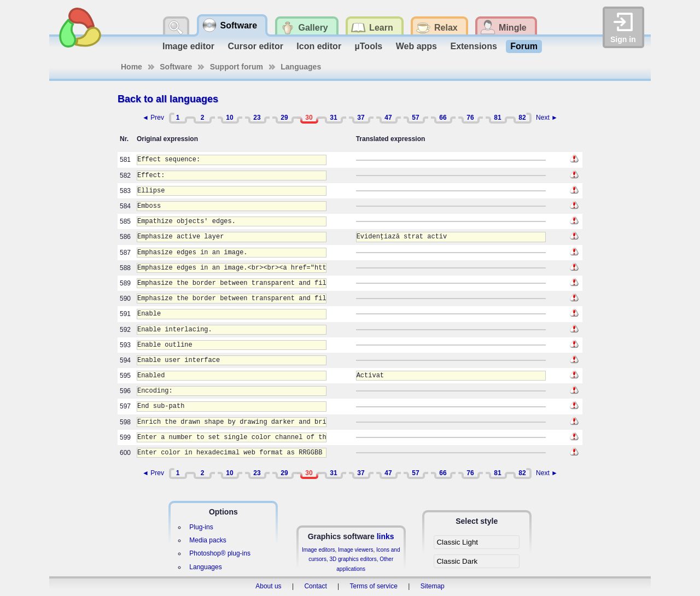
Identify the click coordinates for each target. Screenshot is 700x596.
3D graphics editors (353, 559)
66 (443, 118)
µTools (369, 46)
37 (361, 118)
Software (176, 67)
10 (229, 118)
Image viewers (355, 550)
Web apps (416, 46)
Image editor (188, 46)
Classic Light (457, 542)
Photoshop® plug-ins (220, 553)
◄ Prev (153, 118)
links (386, 536)
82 (522, 118)
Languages (301, 67)
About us (268, 586)
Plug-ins (201, 527)
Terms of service (374, 586)
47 (388, 118)
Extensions (473, 46)
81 (497, 118)
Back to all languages (168, 99)
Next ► (547, 118)
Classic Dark (457, 561)
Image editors (319, 550)
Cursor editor (256, 46)
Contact (315, 586)
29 (284, 118)
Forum (524, 46)
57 (415, 118)
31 (333, 118)
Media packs (208, 540)
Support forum (237, 67)
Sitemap (433, 586)
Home (132, 67)
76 (470, 118)
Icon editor (319, 46)
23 (257, 118)
